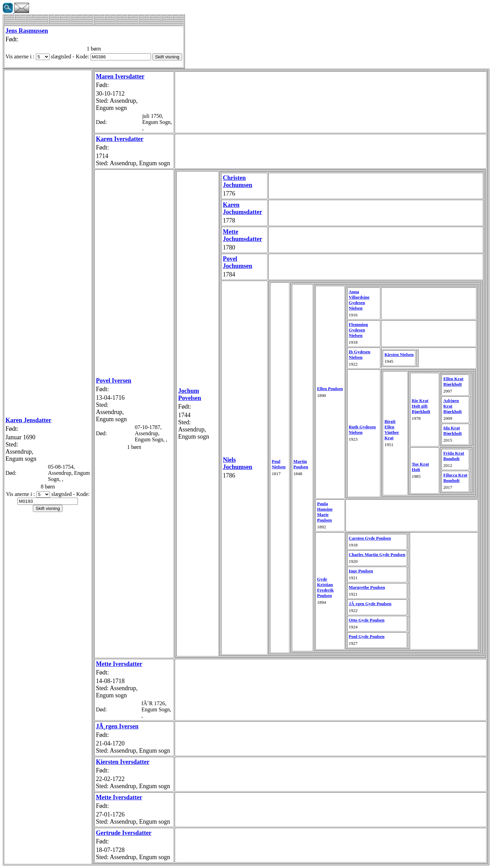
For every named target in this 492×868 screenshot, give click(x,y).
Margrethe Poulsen (367, 587)
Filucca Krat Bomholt (455, 478)
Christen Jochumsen (237, 181)
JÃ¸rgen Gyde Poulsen (370, 604)
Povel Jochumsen (237, 262)
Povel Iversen (114, 381)
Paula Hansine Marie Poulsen (325, 512)
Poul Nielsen (278, 464)
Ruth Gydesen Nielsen (362, 430)
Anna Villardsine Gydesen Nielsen (359, 300)
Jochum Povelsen (189, 394)
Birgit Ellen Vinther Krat (392, 430)
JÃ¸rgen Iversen (117, 726)
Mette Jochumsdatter (242, 235)
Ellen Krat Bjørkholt (453, 381)
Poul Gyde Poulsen (367, 636)
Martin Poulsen (301, 464)
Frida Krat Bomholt (454, 456)
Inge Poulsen (361, 571)
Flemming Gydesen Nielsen (358, 330)
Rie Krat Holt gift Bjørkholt (421, 406)
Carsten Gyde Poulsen (370, 538)
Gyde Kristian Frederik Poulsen (325, 587)
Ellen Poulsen (330, 389)
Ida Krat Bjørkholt (452, 431)
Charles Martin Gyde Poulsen (377, 554)
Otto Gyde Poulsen (367, 620)
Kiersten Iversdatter (123, 762)
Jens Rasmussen (27, 31)
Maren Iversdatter (120, 76)
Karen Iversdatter (120, 139)
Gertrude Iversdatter (124, 833)
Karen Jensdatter (28, 420)
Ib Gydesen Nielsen (360, 354)
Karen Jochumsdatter (242, 208)
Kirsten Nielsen (399, 354)
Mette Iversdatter (119, 664)
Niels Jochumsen (237, 463)
